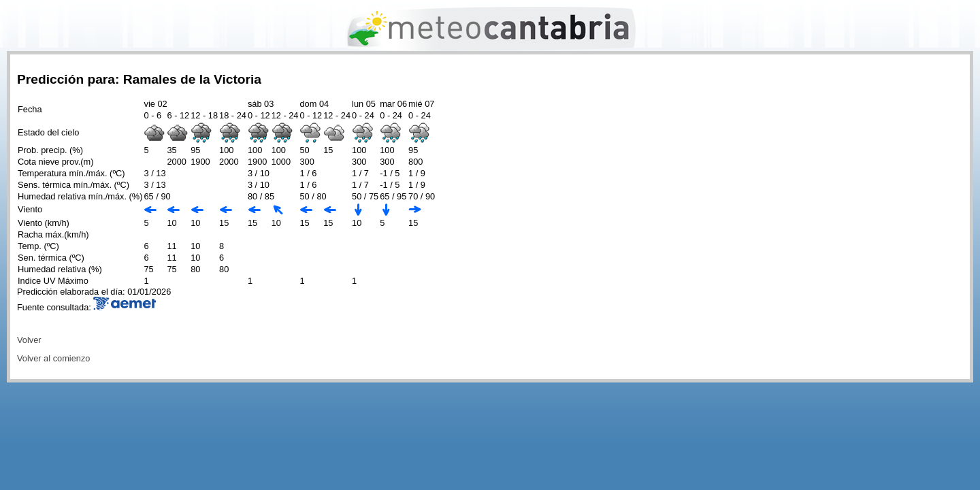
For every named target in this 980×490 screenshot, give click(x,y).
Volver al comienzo (53, 358)
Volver (29, 340)
